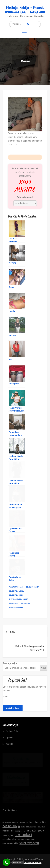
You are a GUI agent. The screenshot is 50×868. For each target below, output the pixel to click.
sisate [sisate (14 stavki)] (33, 839)
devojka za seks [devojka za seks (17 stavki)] (19, 822)
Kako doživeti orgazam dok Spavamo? (30, 648)
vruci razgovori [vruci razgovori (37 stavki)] (29, 843)
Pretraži (43, 668)
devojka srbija (33, 587)
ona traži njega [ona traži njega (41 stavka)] (34, 830)
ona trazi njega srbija (18, 599)
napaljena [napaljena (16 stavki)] (19, 831)
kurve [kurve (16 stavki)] (23, 827)
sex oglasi (13, 603)
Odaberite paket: (25, 197)
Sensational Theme (32, 863)
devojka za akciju (17, 591)
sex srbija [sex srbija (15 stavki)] (21, 839)
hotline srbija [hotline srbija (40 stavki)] (11, 826)
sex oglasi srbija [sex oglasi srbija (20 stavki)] (10, 839)
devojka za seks (16, 595)
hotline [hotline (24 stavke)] (43, 822)
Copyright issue (10, 810)
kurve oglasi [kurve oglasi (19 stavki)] (31, 827)
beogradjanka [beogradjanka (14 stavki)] (7, 822)
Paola (12, 632)
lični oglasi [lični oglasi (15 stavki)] (41, 827)
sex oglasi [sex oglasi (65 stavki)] (23, 835)
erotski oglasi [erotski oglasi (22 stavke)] (32, 822)
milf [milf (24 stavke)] (12, 831)
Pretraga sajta (10, 663)
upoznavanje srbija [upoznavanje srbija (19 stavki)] (10, 843)
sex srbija (25, 603)
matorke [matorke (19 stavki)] (6, 831)
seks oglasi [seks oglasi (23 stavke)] (8, 835)
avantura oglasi (16, 587)
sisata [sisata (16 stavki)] (27, 839)
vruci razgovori (16, 607)
